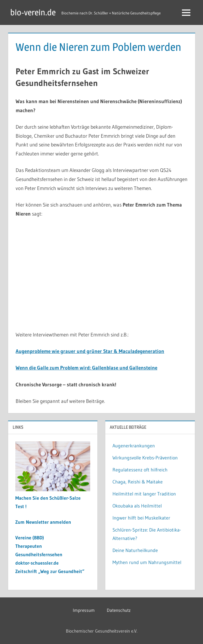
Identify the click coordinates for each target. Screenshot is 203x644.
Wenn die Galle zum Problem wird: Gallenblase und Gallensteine (86, 368)
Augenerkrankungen (134, 446)
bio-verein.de (33, 12)
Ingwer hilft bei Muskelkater (141, 518)
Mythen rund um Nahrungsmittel (147, 562)
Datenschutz (119, 610)
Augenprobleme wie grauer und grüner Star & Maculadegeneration (90, 351)
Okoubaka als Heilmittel (137, 506)
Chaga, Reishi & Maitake (138, 482)
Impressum (84, 610)
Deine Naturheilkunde (135, 550)
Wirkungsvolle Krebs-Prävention (145, 458)
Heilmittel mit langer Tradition (144, 494)
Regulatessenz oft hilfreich (140, 470)
